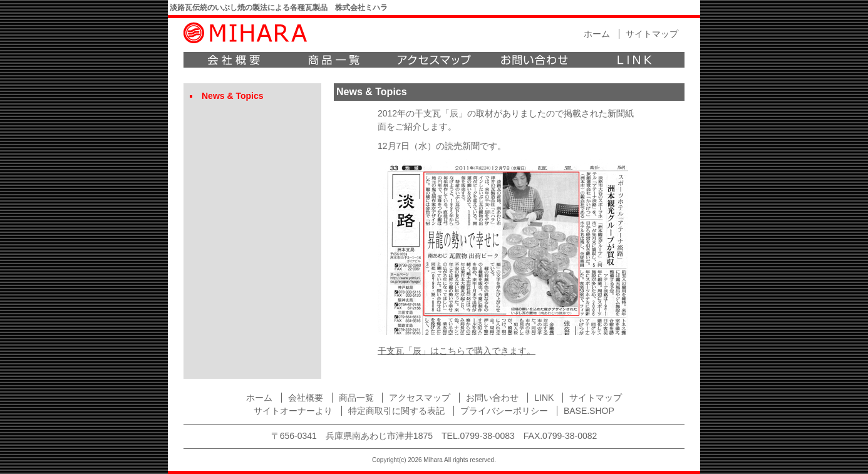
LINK (634, 60)
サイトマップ (652, 34)
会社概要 (234, 60)
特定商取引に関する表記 (396, 411)
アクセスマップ (434, 60)
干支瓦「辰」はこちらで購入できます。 (457, 351)
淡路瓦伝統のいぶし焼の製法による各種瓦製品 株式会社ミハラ (279, 8)
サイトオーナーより (293, 411)
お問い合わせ (534, 60)
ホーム (597, 34)
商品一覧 (334, 60)
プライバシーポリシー (504, 411)
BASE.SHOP (589, 411)
